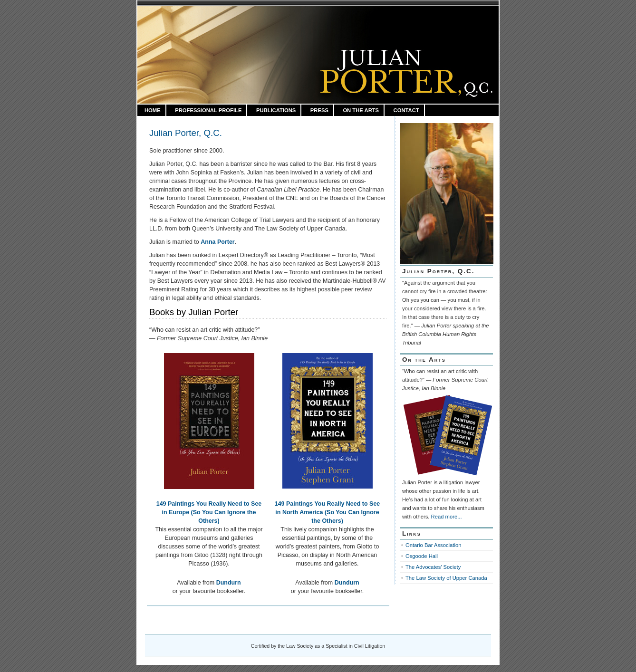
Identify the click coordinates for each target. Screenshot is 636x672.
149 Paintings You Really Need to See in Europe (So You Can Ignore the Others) (209, 512)
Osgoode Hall (422, 556)
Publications (276, 110)
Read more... (447, 517)
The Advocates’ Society (433, 567)
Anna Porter (217, 242)
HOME (153, 110)
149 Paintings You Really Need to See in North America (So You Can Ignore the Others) (328, 512)
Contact (406, 110)
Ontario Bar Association (433, 545)
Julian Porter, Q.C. (186, 133)
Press (319, 110)
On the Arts (361, 110)
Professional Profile (208, 110)
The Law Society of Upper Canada (446, 578)
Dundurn (229, 583)
